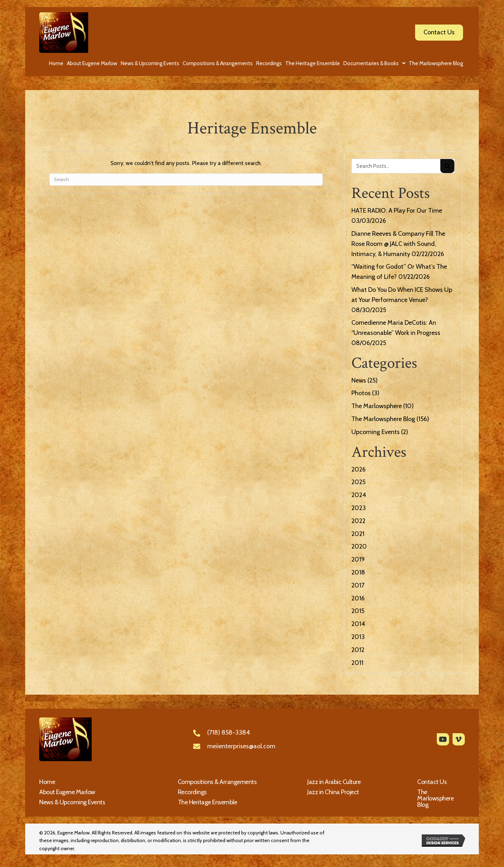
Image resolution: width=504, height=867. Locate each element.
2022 (358, 521)
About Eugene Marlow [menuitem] (67, 792)
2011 (357, 663)
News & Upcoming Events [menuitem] (72, 802)
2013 (358, 637)
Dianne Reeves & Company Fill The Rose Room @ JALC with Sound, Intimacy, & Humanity (398, 244)
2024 (359, 495)
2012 (358, 650)
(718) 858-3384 (229, 732)
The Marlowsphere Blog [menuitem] (435, 798)
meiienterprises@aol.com (241, 746)
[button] (443, 739)
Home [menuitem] (47, 782)
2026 (359, 469)
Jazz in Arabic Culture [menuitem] (334, 782)
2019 (358, 559)
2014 (358, 624)
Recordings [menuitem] (192, 792)
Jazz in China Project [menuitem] (333, 792)
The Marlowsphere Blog (383, 419)
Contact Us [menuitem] (432, 782)
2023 (359, 508)
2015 (358, 611)
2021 (358, 534)
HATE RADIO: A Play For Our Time (397, 211)
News (359, 380)
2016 (358, 598)
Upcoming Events (376, 432)
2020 (359, 546)
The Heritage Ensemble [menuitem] (208, 802)
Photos (361, 393)
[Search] (186, 180)
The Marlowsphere (377, 406)
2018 (358, 572)
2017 (358, 585)
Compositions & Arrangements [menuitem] (217, 782)
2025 (358, 482)
